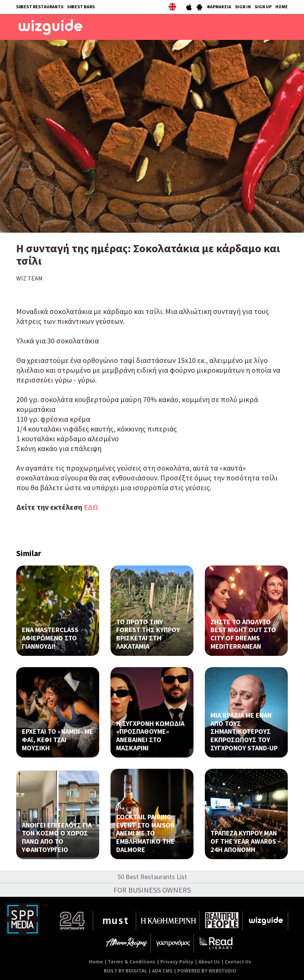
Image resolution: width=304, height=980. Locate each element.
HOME (282, 7)
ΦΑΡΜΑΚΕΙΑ (219, 7)
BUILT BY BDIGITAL (125, 971)
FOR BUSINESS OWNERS (152, 890)
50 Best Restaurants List (152, 877)
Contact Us (238, 962)
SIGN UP (263, 7)
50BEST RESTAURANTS (40, 7)
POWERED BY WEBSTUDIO (207, 971)
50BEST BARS (81, 7)
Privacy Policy (177, 962)
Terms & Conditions (132, 962)
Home (96, 962)
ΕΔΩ (91, 507)
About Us (209, 962)
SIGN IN (243, 7)
